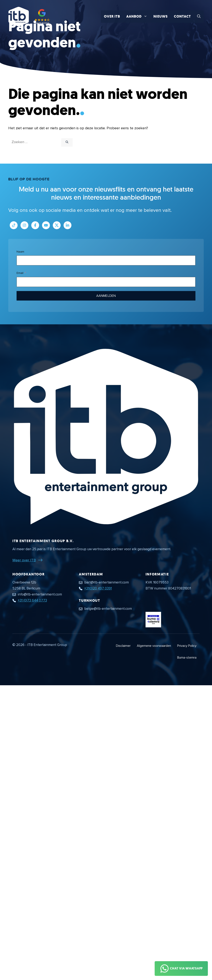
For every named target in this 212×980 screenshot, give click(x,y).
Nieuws (161, 16)
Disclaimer (123, 646)
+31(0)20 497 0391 (98, 588)
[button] (199, 17)
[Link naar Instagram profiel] (24, 225)
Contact (182, 16)
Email (20, 273)
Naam (20, 252)
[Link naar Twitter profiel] (57, 225)
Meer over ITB (24, 560)
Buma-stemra (187, 658)
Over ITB (112, 16)
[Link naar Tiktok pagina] (14, 225)
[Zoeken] (67, 143)
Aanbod (138, 17)
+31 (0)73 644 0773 (32, 600)
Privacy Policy (187, 646)
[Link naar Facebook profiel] (35, 225)
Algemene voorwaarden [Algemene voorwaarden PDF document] (154, 646)
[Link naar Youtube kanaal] (46, 225)
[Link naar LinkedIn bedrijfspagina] (67, 225)
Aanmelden (106, 296)
